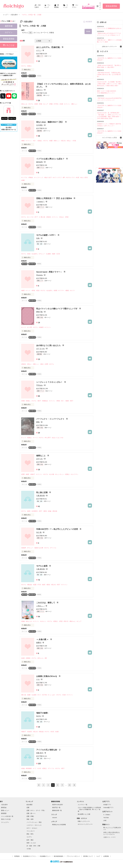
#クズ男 (29, 327)
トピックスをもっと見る (109, 138)
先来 (38, 238)
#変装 (33, 291)
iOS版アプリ (107, 805)
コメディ (29, 837)
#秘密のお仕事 (39, 548)
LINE (105, 820)
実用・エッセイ (31, 843)
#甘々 (35, 141)
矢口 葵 (39, 532)
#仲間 (46, 364)
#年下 (36, 217)
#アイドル (53, 548)
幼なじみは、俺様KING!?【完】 (50, 122)
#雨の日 (66, 621)
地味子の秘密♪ (42, 713)
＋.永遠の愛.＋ (43, 639)
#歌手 (39, 401)
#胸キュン (74, 104)
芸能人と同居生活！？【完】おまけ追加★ (54, 198)
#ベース (35, 438)
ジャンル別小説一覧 (7, 816)
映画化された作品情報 (59, 825)
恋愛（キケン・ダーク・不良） (36, 810)
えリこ (39, 50)
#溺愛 (51, 141)
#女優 (57, 732)
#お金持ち (35, 254)
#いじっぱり (51, 695)
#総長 (29, 511)
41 (70, 785)
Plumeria (39, 275)
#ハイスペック (39, 177)
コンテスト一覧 (83, 805)
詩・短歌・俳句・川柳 (33, 846)
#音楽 (38, 291)
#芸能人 (29, 66)
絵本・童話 (30, 840)
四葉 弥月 (40, 753)
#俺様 (23, 141)
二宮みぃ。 (40, 606)
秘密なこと (41, 456)
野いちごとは (9, 45)
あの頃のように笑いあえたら (49, 345)
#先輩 (61, 104)
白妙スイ (39, 90)
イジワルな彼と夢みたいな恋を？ (51, 159)
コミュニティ (5, 822)
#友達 (29, 254)
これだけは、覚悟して (46, 603)
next (74, 785)
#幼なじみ (24, 104)
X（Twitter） (107, 815)
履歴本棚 (9, 26)
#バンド (28, 291)
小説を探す (4, 805)
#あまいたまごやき (58, 438)
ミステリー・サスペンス (34, 825)
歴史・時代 (30, 834)
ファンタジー (31, 831)
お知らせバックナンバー (109, 46)
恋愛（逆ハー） (31, 813)
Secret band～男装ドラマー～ (49, 272)
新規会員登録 (111, 6)
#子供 (39, 585)
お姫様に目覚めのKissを (47, 676)
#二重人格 (42, 217)
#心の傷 (51, 474)
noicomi (55, 818)
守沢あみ (39, 385)
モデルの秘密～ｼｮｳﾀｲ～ (46, 235)
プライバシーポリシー (73, 856)
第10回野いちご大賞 (84, 814)
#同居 (40, 104)
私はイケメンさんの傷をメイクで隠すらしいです (57, 309)
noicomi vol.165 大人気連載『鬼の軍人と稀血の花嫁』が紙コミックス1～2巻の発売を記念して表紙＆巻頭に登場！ (109, 84)
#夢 (64, 177)
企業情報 (106, 856)
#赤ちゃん (40, 658)
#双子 (72, 401)
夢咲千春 (39, 312)
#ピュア (46, 104)
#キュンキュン (59, 474)
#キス (39, 695)
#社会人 (62, 217)
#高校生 (48, 217)
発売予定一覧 (56, 808)
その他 (29, 849)
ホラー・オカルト (32, 828)
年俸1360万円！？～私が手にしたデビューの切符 (57, 529)
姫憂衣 (39, 643)
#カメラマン (75, 474)
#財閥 (55, 291)
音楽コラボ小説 (6, 819)
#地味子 (33, 474)
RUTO (38, 716)
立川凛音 (39, 125)
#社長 (78, 177)
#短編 (23, 621)
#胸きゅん (72, 621)
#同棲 (51, 104)
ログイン (100, 6)
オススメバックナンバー (85, 824)
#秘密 (54, 254)
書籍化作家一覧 (57, 810)
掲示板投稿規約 (59, 856)
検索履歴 (88, 22)
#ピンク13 (30, 217)
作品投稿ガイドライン (30, 856)
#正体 (58, 254)
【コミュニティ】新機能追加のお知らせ (109, 28)
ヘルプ (98, 856)
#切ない (69, 141)
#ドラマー (61, 291)
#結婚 (23, 658)
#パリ (35, 768)
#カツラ (72, 291)
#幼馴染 (28, 658)
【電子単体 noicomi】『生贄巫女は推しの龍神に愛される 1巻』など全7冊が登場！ (109, 74)
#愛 (46, 658)
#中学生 (56, 104)
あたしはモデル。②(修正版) (48, 47)
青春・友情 (30, 819)
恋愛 (28, 808)
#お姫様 (34, 695)
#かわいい (43, 621)
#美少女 (63, 141)
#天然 (74, 141)
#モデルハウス (70, 177)
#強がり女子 (48, 177)
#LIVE (39, 768)
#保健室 (41, 327)
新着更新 (4, 813)
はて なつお (40, 349)
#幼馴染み (45, 401)
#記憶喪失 (35, 511)
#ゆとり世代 (84, 177)
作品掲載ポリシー (45, 856)
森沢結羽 (39, 162)
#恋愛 (36, 104)
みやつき (39, 459)
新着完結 (4, 808)
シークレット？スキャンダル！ (50, 382)
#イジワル (24, 177)
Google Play (12, 118)
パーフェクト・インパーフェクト (51, 419)
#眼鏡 (67, 291)
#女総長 (29, 732)
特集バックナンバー (84, 821)
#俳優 (23, 401)
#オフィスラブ (57, 177)
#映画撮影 (29, 768)
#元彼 (64, 695)
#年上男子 (48, 438)
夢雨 (38, 422)
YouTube (106, 818)
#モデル (24, 66)
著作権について (88, 856)
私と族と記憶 (42, 492)
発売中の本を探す (58, 805)
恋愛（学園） (31, 816)
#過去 (42, 364)
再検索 (88, 31)
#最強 (45, 511)
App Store (4, 118)
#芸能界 (24, 548)
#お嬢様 (48, 254)
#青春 (58, 401)
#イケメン (67, 104)
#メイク (24, 327)
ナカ (38, 679)
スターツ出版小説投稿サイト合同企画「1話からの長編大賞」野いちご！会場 (89, 809)
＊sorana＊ (40, 202)
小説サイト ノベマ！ (110, 837)
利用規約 (17, 856)
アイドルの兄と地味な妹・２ (48, 750)
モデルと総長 (42, 566)
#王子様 (44, 695)
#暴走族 (55, 511)
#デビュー (42, 254)
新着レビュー (5, 810)
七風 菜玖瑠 (40, 496)
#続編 (49, 511)
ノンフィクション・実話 (34, 822)
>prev (39, 785)
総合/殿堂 (29, 805)
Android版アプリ (108, 808)
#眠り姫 (24, 695)
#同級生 (31, 177)
